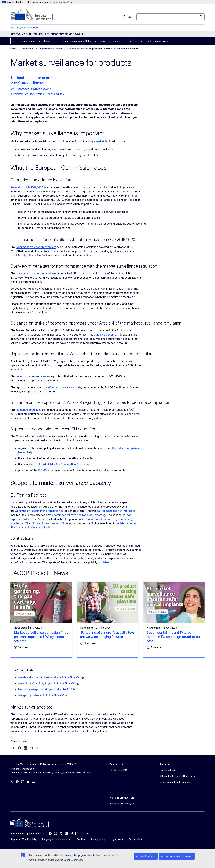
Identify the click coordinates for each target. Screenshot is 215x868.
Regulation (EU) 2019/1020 (27, 187)
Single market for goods (50, 49)
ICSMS (42, 470)
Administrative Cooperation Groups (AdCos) (38, 94)
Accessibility (135, 839)
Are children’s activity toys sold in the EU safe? (47, 683)
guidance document (106, 335)
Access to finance (110, 41)
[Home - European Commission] (34, 15)
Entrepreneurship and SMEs (77, 41)
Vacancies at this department (175, 782)
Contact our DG (118, 770)
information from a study (63, 387)
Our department (168, 770)
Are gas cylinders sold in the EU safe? (41, 695)
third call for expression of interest (52, 523)
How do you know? (61, 2)
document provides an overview (36, 247)
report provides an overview (34, 376)
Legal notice (117, 839)
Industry (48, 41)
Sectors (133, 41)
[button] (13, 748)
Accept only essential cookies (177, 856)
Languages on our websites (57, 839)
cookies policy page (73, 855)
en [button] (127, 17)
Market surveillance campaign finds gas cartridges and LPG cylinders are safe (41, 637)
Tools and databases (157, 41)
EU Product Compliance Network (31, 89)
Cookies (81, 839)
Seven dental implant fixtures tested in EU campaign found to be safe (173, 637)
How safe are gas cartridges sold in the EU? (45, 689)
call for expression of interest (114, 511)
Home (15, 41)
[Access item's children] (39, 41)
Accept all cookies (146, 856)
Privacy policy (98, 839)
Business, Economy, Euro (24, 28)
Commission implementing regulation (38, 511)
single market (96, 141)
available (103, 562)
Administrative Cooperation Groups (64, 464)
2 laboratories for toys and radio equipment (76, 515)
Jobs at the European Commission (178, 776)
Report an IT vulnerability (24, 839)
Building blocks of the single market (84, 49)
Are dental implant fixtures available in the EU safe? (49, 677)
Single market (28, 41)
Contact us (84, 833)
